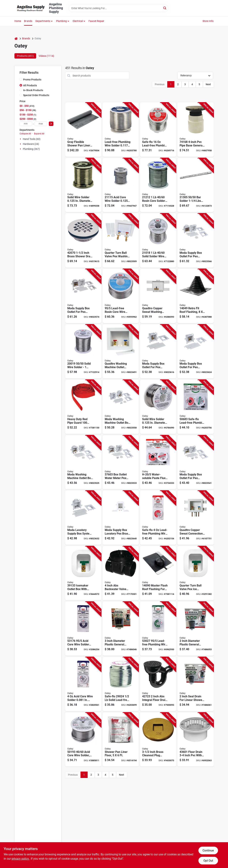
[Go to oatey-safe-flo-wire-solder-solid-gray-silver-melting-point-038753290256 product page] (158, 130)
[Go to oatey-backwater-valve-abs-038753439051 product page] (121, 573)
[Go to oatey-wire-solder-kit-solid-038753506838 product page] (195, 407)
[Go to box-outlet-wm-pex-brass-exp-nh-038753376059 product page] (195, 462)
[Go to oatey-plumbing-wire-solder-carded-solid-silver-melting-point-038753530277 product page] (158, 629)
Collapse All (25, 134)
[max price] (41, 124)
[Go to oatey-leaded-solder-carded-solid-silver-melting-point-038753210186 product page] (158, 240)
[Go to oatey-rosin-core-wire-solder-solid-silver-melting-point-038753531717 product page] (121, 296)
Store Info (208, 21)
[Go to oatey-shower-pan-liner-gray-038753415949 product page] (83, 130)
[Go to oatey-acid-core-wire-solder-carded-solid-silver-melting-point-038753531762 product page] (83, 629)
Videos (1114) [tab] (46, 56)
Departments (43, 21)
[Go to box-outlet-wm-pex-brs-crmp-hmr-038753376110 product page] (195, 240)
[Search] (165, 8)
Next (208, 84)
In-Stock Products (33, 90)
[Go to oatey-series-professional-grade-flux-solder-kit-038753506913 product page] (158, 462)
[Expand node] (21, 139)
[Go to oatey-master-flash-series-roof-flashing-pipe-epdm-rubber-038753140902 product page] (158, 573)
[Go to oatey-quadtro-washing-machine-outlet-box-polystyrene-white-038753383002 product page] (121, 240)
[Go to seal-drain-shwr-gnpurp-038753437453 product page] (195, 629)
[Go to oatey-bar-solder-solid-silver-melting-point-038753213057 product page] (195, 185)
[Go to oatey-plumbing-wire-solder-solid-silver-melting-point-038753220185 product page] (121, 130)
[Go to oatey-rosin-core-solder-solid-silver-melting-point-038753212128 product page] (158, 185)
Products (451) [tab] (25, 56)
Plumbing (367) (31, 149)
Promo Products (32, 80)
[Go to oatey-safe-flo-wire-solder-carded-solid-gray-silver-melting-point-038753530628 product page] (158, 518)
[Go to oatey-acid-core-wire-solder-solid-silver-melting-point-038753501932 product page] (83, 740)
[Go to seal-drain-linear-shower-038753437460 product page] (195, 684)
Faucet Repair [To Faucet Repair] (96, 21)
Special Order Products (36, 95)
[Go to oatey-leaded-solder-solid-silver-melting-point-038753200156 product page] (83, 185)
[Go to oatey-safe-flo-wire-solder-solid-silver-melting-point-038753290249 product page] (121, 684)
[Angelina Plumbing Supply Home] (30, 8)
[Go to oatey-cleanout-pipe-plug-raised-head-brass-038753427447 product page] (158, 740)
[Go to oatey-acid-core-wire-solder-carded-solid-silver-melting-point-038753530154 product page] (83, 684)
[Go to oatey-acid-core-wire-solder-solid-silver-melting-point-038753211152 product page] (121, 185)
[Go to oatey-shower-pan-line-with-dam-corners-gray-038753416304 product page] (121, 740)
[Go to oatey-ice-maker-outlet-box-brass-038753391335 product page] (83, 573)
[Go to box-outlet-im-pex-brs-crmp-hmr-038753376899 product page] (158, 352)
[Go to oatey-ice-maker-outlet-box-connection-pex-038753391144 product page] (195, 573)
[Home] (16, 39)
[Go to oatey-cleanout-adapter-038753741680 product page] (195, 130)
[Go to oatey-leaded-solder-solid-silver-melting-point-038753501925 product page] (158, 407)
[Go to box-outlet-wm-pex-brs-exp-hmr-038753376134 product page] (83, 296)
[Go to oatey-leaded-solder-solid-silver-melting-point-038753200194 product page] (83, 352)
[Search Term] (118, 8)
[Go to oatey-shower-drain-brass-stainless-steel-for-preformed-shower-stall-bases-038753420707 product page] (83, 240)
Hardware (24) (31, 144)
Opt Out (208, 861)
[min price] (26, 124)
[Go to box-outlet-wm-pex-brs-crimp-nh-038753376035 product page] (121, 462)
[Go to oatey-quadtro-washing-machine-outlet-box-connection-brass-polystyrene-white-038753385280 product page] (121, 352)
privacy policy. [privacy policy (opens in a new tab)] (20, 859)
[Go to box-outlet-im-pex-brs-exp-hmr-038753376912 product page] (195, 352)
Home (18, 21)
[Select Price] (51, 124)
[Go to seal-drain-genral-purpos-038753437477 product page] (121, 629)
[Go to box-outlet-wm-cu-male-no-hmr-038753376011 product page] (83, 462)
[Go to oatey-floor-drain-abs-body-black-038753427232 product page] (158, 684)
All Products (30, 85)
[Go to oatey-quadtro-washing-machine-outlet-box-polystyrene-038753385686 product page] (158, 296)
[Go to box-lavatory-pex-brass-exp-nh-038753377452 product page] (121, 518)
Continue (208, 850)
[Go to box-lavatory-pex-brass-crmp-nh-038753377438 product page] (83, 518)
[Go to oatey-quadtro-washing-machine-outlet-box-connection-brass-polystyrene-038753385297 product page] (195, 518)
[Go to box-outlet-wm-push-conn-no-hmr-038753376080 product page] (121, 407)
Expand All (39, 134)
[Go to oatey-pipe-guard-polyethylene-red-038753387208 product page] (83, 407)
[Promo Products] (21, 79)
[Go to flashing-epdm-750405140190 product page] (195, 296)
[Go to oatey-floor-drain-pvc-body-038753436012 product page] (195, 740)
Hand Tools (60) (32, 139)
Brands (28, 21)
